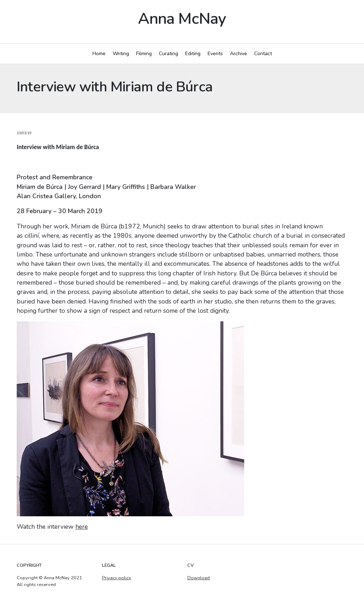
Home (99, 54)
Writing (121, 54)
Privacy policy (117, 578)
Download (199, 578)
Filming (144, 54)
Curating (168, 54)
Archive (239, 54)
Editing (193, 54)
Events (215, 54)
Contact (263, 54)
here (82, 527)
